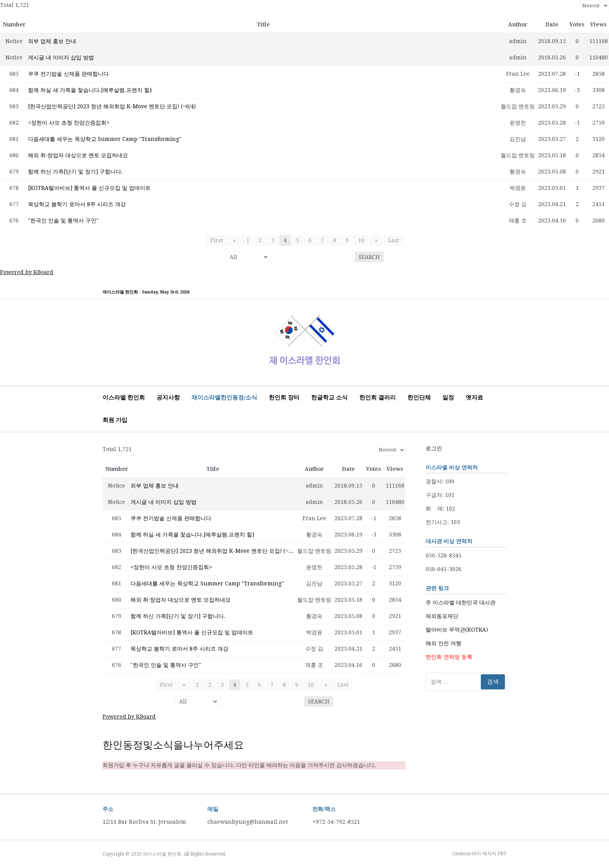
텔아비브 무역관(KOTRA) (457, 630)
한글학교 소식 (329, 398)
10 (361, 240)
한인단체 (419, 398)
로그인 (434, 448)
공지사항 (168, 398)
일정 (448, 398)
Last (391, 240)
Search (369, 257)
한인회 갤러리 (378, 398)
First (219, 240)
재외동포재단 (442, 616)
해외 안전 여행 (444, 643)
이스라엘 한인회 (124, 398)
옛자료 (474, 398)
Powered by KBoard (27, 272)
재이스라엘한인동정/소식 (224, 398)
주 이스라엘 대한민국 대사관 (461, 602)
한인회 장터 (284, 398)
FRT (502, 854)
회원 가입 (115, 420)
